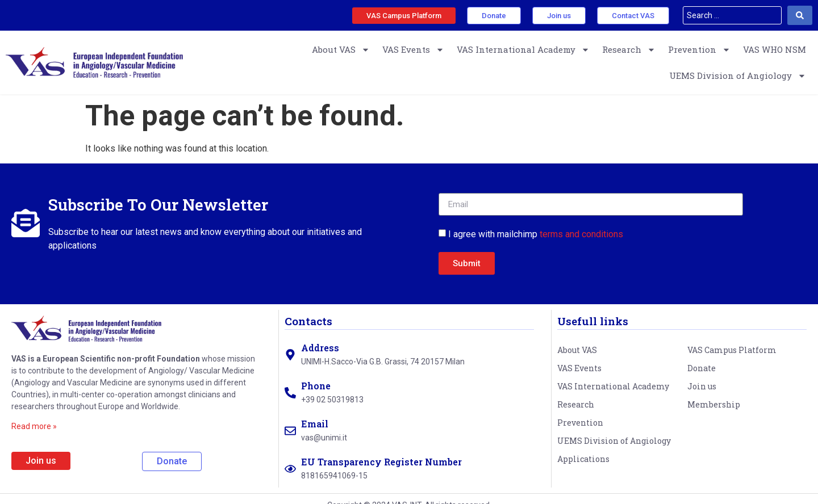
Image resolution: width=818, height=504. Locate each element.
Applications (583, 459)
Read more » (34, 426)
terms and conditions (581, 234)
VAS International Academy (523, 50)
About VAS (341, 50)
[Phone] (290, 393)
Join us (702, 386)
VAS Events (413, 50)
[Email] (290, 431)
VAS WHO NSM (775, 49)
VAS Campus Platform (732, 350)
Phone (316, 386)
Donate (702, 368)
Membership (714, 404)
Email (315, 424)
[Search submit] (800, 15)
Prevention (699, 50)
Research (629, 50)
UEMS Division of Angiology (738, 76)
